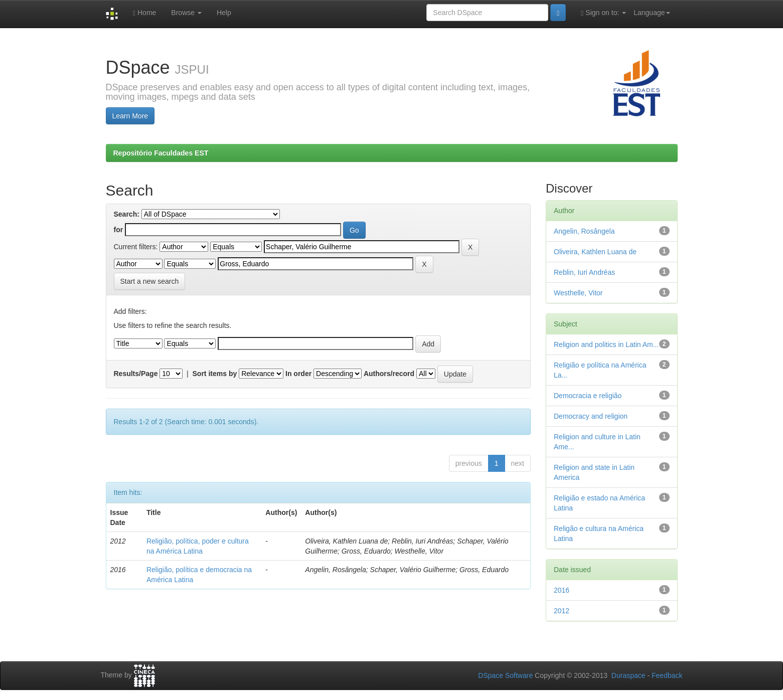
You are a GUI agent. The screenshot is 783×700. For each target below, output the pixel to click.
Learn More (130, 116)
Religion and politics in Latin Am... (606, 344)
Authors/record (389, 374)
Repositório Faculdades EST (161, 153)
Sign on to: (603, 13)
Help (224, 13)
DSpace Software (505, 675)
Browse (186, 13)
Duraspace (629, 675)
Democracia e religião (588, 396)
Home (144, 13)
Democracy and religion (591, 416)
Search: (127, 214)
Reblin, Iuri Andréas (584, 272)
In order (298, 374)
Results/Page (136, 374)
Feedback (667, 675)
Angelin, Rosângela (584, 231)
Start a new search (150, 281)
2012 (562, 611)
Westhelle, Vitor (578, 293)
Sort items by (215, 374)
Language (652, 13)
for (119, 230)
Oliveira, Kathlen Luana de (595, 252)
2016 (562, 590)
